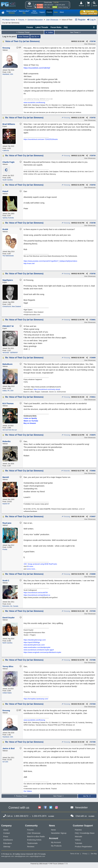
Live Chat (47, 7)
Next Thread (76, 32)
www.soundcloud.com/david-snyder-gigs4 (39, 650)
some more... (32, 569)
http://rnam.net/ (29, 263)
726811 (93, 397)
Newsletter (82, 807)
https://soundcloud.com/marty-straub (47, 389)
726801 (93, 320)
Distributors (8, 840)
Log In (91, 20)
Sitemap (7, 846)
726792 (93, 274)
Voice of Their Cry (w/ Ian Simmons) (22, 41)
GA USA (5, 762)
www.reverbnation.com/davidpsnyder (37, 647)
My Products (56, 846)
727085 (93, 660)
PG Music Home (9, 20)
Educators (8, 843)
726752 (93, 118)
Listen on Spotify (30, 418)
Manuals (78, 836)
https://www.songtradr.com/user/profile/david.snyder (42, 652)
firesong (66, 118)
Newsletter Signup (59, 833)
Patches (78, 830)
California (6, 151)
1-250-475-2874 (60, 5)
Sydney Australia (8, 218)
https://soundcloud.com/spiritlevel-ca (37, 595)
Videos (78, 840)
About (6, 830)
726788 (93, 223)
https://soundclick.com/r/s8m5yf (37, 68)
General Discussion (35, 20)
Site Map (94, 854)
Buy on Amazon (30, 423)
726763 (93, 185)
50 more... (31, 566)
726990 (93, 574)
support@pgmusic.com (37, 856)
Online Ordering (63, 7)
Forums (21, 20)
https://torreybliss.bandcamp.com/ (36, 699)
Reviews (31, 846)
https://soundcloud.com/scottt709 (36, 593)
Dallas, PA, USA (8, 391)
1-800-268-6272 (48, 5)
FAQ (66, 27)
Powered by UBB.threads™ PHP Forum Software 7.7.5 (49, 864)
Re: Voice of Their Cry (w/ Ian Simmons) (24, 118)
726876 (93, 435)
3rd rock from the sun (10, 430)
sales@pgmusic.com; (22, 856)
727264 (93, 704)
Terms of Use (75, 854)
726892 (93, 471)
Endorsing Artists (34, 840)
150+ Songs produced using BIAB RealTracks (40, 564)
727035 (93, 611)
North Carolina (7, 643)
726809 (93, 358)
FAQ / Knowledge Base (85, 833)
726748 (93, 41)
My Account (56, 842)
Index (49, 32)
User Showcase (52, 20)
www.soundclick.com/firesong (34, 102)
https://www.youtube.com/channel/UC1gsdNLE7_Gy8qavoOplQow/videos (50, 261)
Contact (7, 833)
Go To (35, 37)
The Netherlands (8, 256)
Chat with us (81, 816)
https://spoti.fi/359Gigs (32, 642)
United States (7, 693)
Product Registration (83, 846)
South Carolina (8, 180)
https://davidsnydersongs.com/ (35, 640)
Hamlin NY (6, 504)
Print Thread (23, 37)
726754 (93, 156)
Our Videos (28, 791)
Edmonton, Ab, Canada (10, 606)
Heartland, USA (8, 74)
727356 (93, 742)
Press (6, 836)
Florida (5, 549)
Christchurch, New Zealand (12, 307)
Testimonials (32, 843)
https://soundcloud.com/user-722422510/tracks (41, 139)
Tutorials (78, 843)
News (53, 830)
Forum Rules (56, 27)
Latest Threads (42, 27)
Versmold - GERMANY (10, 353)
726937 (93, 517)
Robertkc (66, 471)
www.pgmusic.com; (8, 856)
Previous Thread (23, 32)
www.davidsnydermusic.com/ (34, 645)
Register (80, 20)
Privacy (85, 854)
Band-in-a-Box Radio (36, 836)
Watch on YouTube (31, 421)
